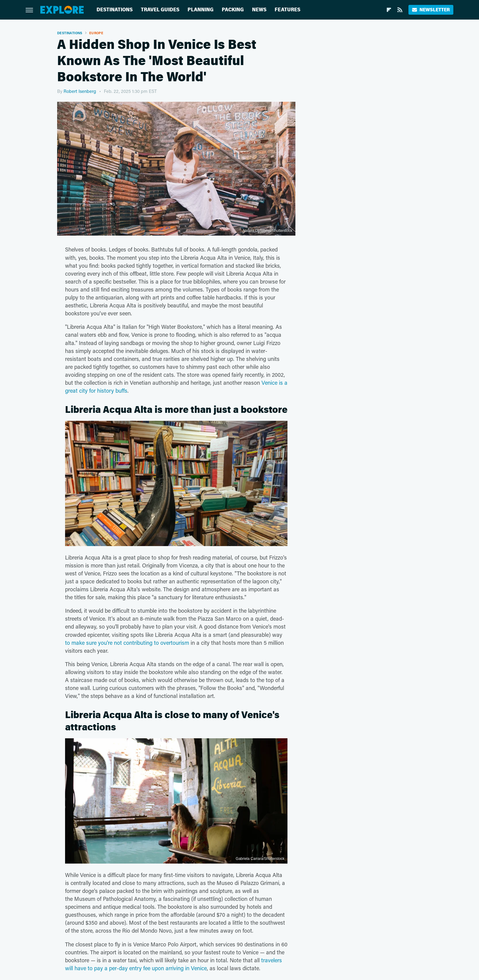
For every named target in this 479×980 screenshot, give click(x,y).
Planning (201, 10)
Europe (96, 33)
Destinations (115, 10)
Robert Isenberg (80, 91)
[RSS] (400, 10)
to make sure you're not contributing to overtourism (127, 643)
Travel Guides (160, 10)
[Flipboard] (389, 10)
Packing (233, 10)
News (259, 10)
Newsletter (431, 10)
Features (287, 10)
